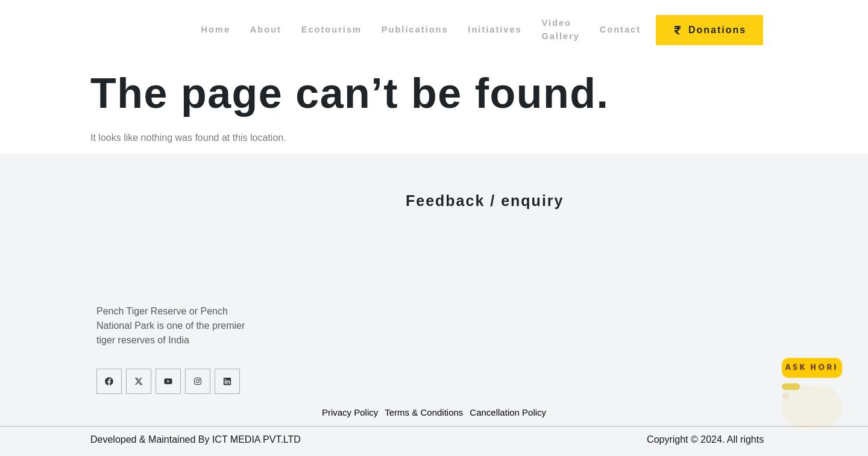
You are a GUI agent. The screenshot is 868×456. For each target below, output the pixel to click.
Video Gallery (573, 30)
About (255, 30)
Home (201, 30)
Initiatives (501, 30)
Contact (637, 30)
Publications (416, 30)
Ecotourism (327, 30)
